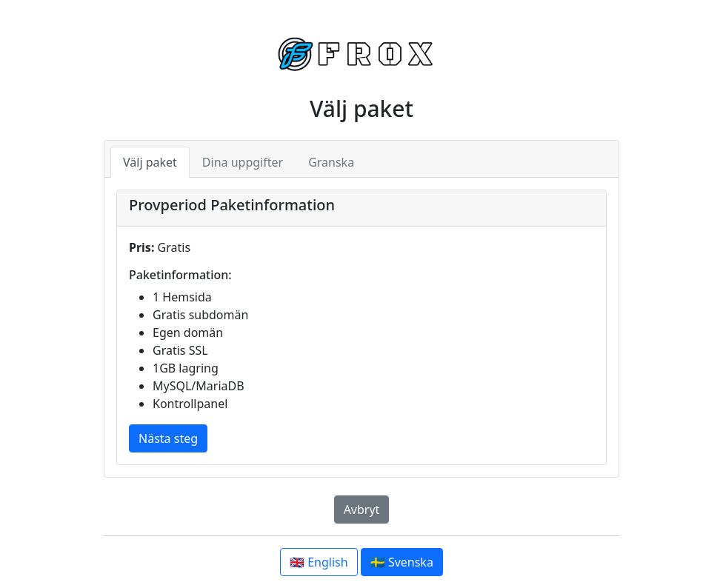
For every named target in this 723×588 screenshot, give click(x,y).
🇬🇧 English (319, 562)
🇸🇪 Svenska (402, 562)
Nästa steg (168, 438)
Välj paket (150, 162)
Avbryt (362, 510)
